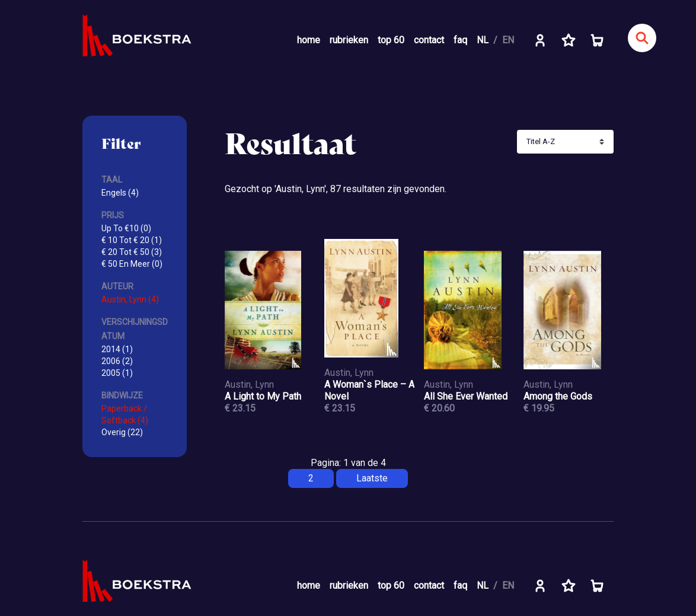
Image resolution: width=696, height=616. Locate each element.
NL (483, 40)
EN (508, 40)
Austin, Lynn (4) (130, 299)
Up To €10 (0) (126, 228)
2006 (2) (117, 361)
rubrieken (349, 40)
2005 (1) (117, 373)
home (309, 40)
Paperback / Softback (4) (125, 414)
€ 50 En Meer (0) (132, 264)
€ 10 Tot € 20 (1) (132, 240)
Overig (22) (122, 432)
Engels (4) (120, 193)
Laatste (372, 478)
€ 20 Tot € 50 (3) (132, 252)
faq (460, 40)
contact (429, 40)
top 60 (391, 40)
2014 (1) (117, 349)
